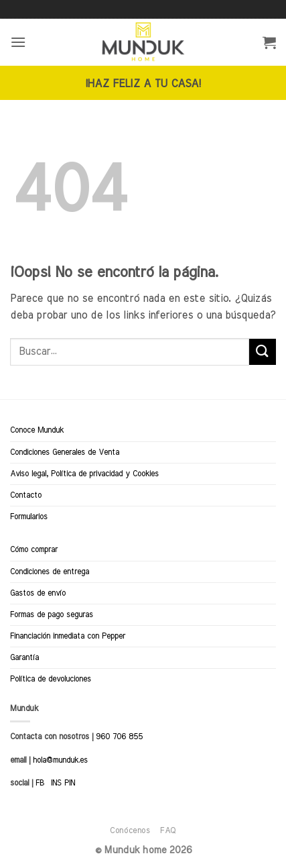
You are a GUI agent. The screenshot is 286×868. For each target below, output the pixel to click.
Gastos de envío (38, 593)
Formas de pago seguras (52, 614)
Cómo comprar (34, 549)
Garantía (24, 657)
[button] (18, 42)
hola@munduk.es (59, 760)
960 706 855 (119, 737)
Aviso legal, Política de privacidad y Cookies (84, 474)
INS (56, 783)
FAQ (168, 830)
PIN (70, 783)
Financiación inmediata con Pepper (68, 636)
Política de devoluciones (51, 679)
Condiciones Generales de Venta (65, 452)
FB (40, 783)
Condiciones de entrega (50, 572)
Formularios (29, 517)
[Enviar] (263, 352)
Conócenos (130, 830)
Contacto (26, 495)
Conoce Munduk (37, 430)
